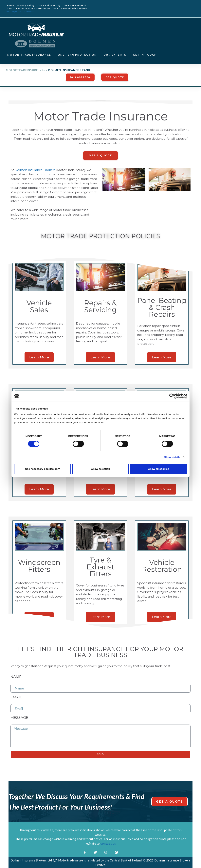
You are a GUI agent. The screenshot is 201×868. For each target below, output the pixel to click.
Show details (172, 457)
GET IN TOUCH (145, 55)
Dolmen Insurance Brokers (35, 170)
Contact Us (31, 11)
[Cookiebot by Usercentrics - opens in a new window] (170, 396)
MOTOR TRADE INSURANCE (29, 55)
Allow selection (100, 469)
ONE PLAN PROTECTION (77, 55)
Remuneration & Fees (74, 8)
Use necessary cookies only (42, 469)
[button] (80, 77)
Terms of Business (75, 5)
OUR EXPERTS (115, 55)
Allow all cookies (159, 469)
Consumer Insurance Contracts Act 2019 (33, 8)
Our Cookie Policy (49, 5)
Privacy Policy (26, 5)
